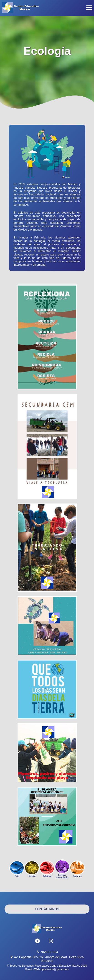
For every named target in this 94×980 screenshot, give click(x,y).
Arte (17, 869)
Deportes (77, 869)
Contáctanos (47, 909)
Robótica (47, 869)
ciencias (32, 869)
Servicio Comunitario (62, 869)
